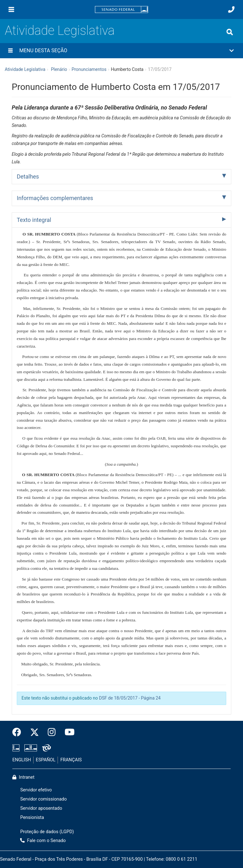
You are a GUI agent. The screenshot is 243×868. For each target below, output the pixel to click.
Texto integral (34, 220)
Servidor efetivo (36, 790)
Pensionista (32, 818)
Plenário (59, 69)
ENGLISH (22, 760)
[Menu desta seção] (10, 51)
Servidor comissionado (44, 799)
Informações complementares (55, 198)
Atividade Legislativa (60, 31)
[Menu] (11, 9)
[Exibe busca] (230, 32)
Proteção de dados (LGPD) (47, 832)
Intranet (23, 777)
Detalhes (28, 176)
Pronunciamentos (89, 69)
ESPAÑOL (46, 760)
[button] (121, 51)
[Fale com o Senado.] (231, 9)
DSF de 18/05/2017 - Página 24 (130, 698)
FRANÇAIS (71, 760)
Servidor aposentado (41, 808)
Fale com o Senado (43, 841)
